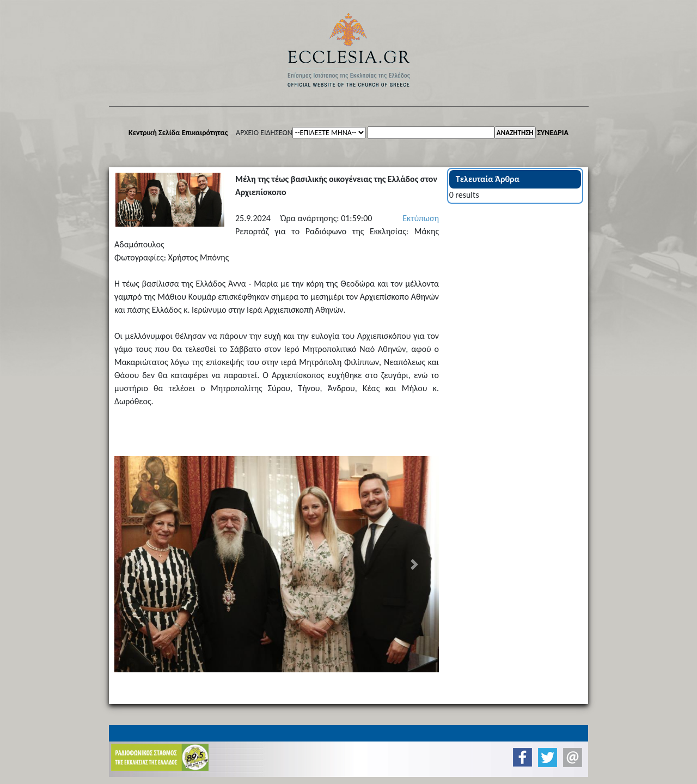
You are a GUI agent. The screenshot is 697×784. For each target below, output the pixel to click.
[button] (139, 564)
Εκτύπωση (421, 218)
